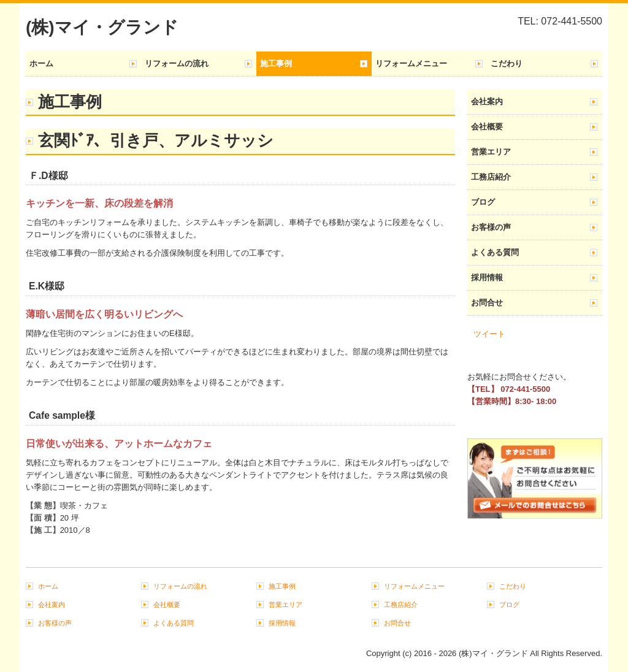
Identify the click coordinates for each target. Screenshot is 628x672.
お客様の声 (491, 227)
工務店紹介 (491, 177)
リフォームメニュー (411, 63)
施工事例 (276, 63)
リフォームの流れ (177, 63)
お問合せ (487, 303)
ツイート (489, 334)
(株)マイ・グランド (102, 27)
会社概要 (487, 127)
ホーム (41, 63)
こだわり (507, 63)
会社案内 (487, 101)
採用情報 (487, 277)
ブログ (483, 202)
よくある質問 (495, 252)
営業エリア (491, 152)
